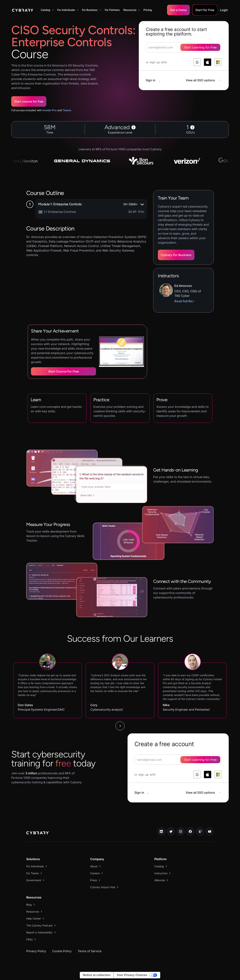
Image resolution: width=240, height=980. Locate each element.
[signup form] (178, 760)
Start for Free (205, 10)
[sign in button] (155, 80)
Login (224, 10)
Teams (67, 110)
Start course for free (29, 101)
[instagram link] (181, 831)
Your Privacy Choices (132, 975)
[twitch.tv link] (200, 831)
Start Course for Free (63, 371)
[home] (23, 10)
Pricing (148, 10)
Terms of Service (90, 951)
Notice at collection (97, 975)
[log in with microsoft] (218, 62)
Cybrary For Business (176, 255)
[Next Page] (120, 726)
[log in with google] (197, 62)
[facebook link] (190, 831)
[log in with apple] (208, 62)
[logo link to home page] (37, 833)
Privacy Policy (36, 951)
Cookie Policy (62, 951)
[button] (47, 10)
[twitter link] (171, 831)
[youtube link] (210, 831)
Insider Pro (50, 110)
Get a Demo (178, 10)
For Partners (112, 10)
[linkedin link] (161, 831)
